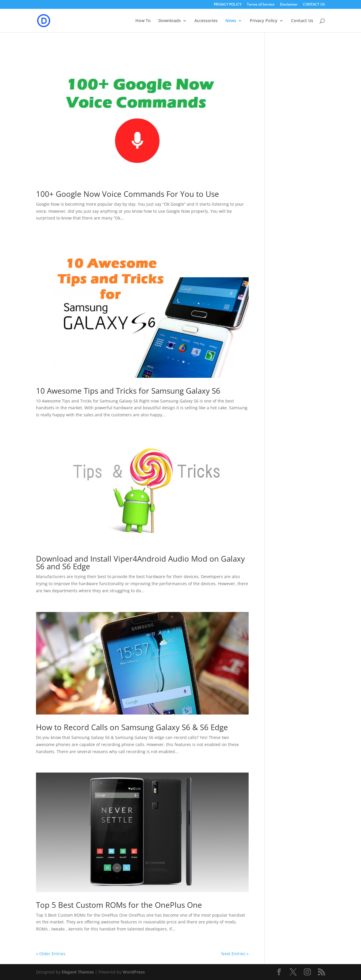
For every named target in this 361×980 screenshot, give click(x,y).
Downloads (170, 21)
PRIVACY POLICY (228, 5)
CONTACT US (314, 5)
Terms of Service (261, 5)
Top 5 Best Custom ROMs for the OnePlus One (119, 905)
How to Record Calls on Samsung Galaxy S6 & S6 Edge (132, 727)
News (231, 21)
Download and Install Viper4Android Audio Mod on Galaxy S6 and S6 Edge (140, 562)
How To (143, 21)
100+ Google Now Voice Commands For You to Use (128, 194)
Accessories (206, 21)
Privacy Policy (264, 21)
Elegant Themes (78, 972)
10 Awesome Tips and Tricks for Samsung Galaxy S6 (128, 391)
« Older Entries (51, 954)
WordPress (134, 972)
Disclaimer (289, 5)
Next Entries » (235, 954)
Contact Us (302, 21)
